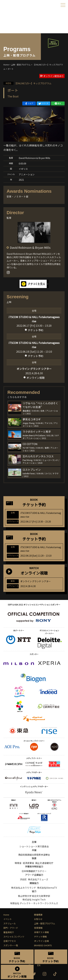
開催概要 (38, 915)
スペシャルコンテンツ (14, 937)
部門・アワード (11, 928)
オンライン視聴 (36, 378)
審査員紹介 (9, 932)
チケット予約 (36, 330)
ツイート (43, 103)
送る (58, 103)
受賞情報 (38, 928)
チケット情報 (40, 937)
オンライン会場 (41, 941)
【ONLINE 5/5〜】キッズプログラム (27, 83)
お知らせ (38, 919)
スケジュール (10, 923)
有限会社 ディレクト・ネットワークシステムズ (34, 903)
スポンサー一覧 (11, 945)
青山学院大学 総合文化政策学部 (34, 896)
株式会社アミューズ (38, 879)
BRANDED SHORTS (43, 945)
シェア (29, 103)
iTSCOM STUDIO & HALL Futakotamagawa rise (34, 319)
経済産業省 (28, 863)
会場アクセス (10, 941)
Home (6, 915)
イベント (8, 919)
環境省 (18, 863)
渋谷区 (23, 879)
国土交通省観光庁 (44, 863)
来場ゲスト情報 (41, 932)
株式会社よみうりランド (24, 888)
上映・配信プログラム (45, 923)
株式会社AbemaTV (47, 888)
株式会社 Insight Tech (34, 899)
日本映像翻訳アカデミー (34, 871)
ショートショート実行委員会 (34, 846)
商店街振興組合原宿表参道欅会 (34, 855)
